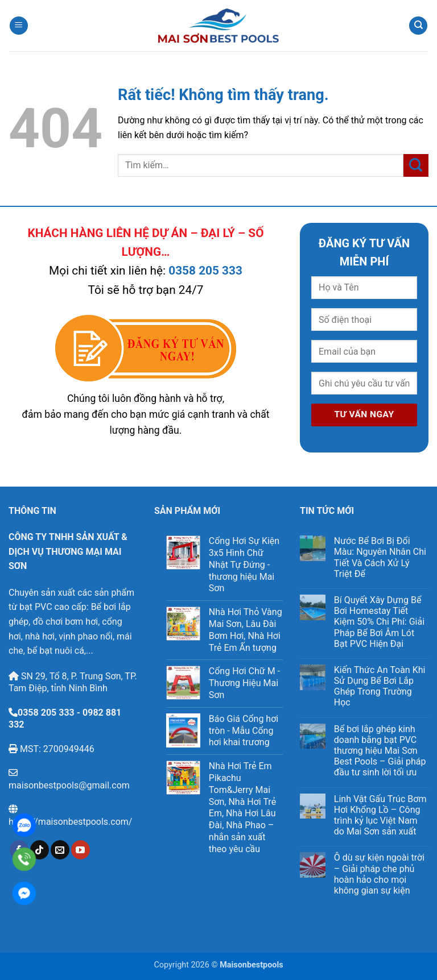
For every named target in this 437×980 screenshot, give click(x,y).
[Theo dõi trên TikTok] (40, 850)
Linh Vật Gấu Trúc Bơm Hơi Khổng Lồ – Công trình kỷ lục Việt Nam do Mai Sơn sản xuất (380, 815)
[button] (19, 26)
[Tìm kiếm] (418, 26)
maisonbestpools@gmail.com (69, 785)
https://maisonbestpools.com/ (70, 822)
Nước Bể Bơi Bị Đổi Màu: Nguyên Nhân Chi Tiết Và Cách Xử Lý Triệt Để (380, 557)
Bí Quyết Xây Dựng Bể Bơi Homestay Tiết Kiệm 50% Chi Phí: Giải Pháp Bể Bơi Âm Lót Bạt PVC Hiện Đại (379, 622)
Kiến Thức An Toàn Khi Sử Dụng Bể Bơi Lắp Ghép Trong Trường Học (380, 686)
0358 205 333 (205, 271)
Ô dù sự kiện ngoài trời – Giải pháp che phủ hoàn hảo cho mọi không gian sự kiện (379, 874)
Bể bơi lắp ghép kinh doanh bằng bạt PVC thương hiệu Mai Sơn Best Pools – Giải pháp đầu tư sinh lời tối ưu (380, 751)
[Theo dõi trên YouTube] (81, 850)
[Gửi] (416, 165)
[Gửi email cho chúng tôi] (60, 850)
